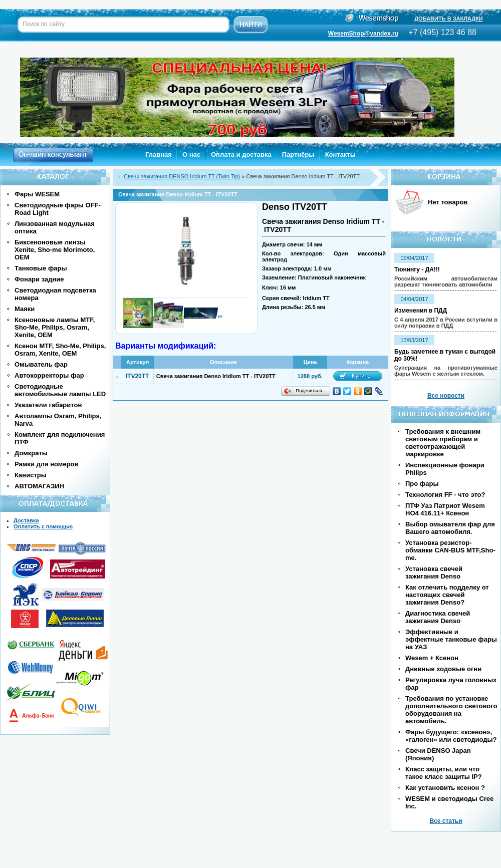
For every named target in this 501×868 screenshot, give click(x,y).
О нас (191, 155)
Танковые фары (41, 268)
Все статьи (446, 821)
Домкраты (31, 453)
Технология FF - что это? (445, 495)
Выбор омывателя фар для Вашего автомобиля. (450, 528)
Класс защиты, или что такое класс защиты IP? (444, 773)
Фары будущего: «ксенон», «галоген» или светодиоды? (451, 736)
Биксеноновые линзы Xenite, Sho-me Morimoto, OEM (55, 250)
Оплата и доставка (241, 155)
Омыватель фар (41, 364)
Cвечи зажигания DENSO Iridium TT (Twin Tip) (182, 176)
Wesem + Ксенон (432, 658)
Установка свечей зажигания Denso (434, 572)
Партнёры (298, 155)
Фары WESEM (37, 194)
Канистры (31, 475)
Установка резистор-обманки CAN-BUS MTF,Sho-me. (450, 550)
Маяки (25, 309)
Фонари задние (39, 279)
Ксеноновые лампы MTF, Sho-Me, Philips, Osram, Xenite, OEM (55, 327)
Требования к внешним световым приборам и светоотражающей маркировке (443, 443)
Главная (159, 155)
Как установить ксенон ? (445, 788)
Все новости (446, 396)
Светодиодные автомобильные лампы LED (60, 390)
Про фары (422, 484)
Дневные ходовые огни (443, 669)
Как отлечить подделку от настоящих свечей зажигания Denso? (447, 595)
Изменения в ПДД (421, 311)
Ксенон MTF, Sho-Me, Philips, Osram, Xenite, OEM (60, 350)
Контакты (340, 155)
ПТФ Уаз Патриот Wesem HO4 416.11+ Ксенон (445, 509)
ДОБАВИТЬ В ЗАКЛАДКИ (448, 19)
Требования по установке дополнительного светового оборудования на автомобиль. (451, 710)
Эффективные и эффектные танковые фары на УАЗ (451, 639)
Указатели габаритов (48, 405)
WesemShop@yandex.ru (363, 34)
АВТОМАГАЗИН (39, 486)
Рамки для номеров (47, 464)
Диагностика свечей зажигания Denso (438, 617)
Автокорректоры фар (49, 375)
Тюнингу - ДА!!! (417, 269)
